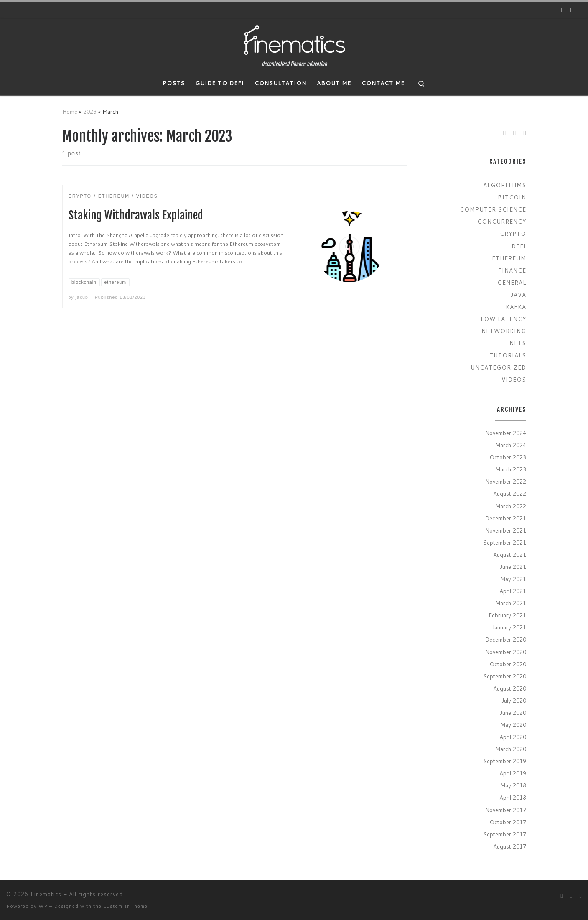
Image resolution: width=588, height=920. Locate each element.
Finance (512, 270)
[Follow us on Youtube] (562, 10)
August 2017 (510, 846)
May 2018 (513, 785)
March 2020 (511, 749)
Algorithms (505, 185)
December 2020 (506, 639)
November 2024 (506, 433)
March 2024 (511, 445)
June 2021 (513, 567)
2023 (90, 111)
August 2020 (510, 688)
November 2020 (506, 652)
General (512, 282)
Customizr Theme (125, 906)
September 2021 (505, 542)
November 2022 (506, 481)
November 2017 (506, 810)
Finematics (46, 894)
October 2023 (508, 457)
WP (43, 906)
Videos (514, 379)
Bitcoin (512, 197)
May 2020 (513, 725)
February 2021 (507, 615)
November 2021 (506, 530)
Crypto (513, 233)
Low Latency (503, 319)
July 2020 (514, 700)
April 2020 (513, 737)
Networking (504, 331)
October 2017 (508, 822)
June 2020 (513, 712)
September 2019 (505, 761)
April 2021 (513, 591)
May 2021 (513, 579)
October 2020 (508, 664)
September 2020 (505, 676)
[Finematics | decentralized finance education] (294, 40)
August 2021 (510, 554)
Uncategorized (498, 367)
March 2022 (511, 506)
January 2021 (509, 627)
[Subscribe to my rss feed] (581, 10)
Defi (519, 246)
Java (518, 294)
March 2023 (511, 469)
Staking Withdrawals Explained (136, 215)
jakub (82, 297)
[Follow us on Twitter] (571, 10)
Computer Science (493, 209)
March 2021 (511, 603)
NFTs (518, 343)
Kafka (516, 307)
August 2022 (510, 493)
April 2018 (513, 797)
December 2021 (506, 518)
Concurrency (502, 221)
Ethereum (509, 258)
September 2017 (505, 834)
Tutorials (508, 355)
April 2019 (513, 773)
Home (70, 111)
